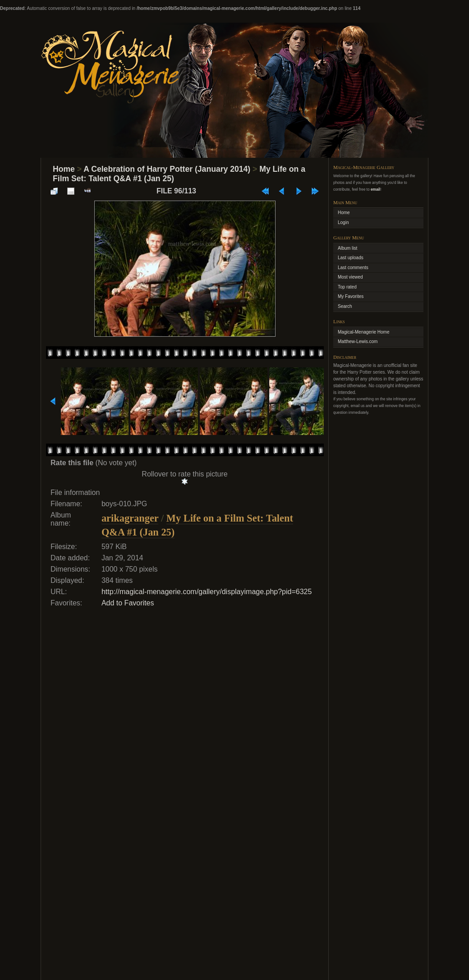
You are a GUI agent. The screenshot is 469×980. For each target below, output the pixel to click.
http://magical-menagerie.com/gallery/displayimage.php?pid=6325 (207, 592)
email (375, 189)
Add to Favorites (128, 603)
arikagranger (130, 518)
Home (64, 169)
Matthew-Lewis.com (358, 341)
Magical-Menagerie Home (364, 332)
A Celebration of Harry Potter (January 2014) (167, 169)
